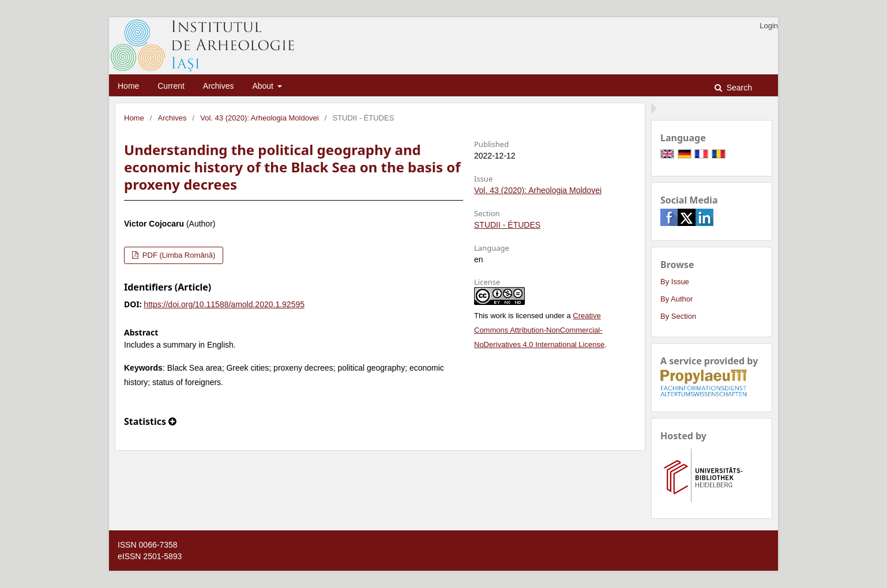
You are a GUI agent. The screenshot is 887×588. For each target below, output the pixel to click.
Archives (219, 86)
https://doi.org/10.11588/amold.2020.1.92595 (224, 304)
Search (738, 88)
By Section (678, 316)
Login (769, 26)
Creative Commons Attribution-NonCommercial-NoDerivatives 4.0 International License (539, 330)
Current (171, 86)
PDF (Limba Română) (178, 255)
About (264, 86)
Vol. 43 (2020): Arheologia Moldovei (259, 118)
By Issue (675, 282)
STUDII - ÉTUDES (507, 225)
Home (128, 86)
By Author (676, 299)
